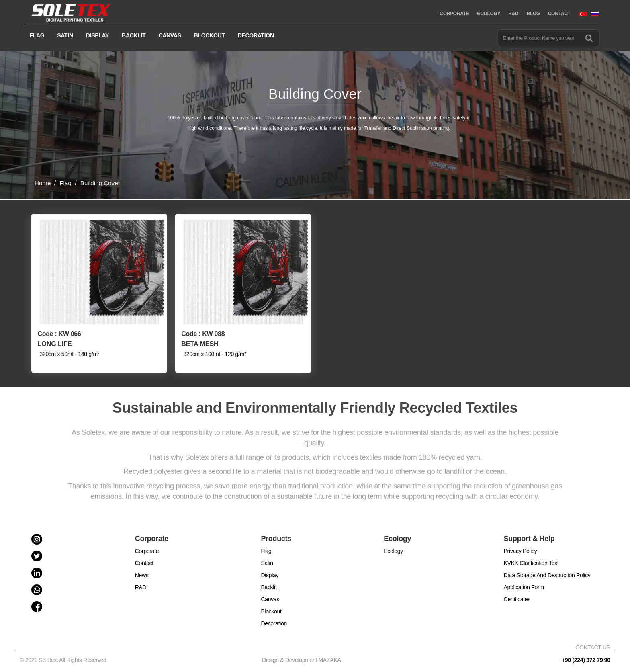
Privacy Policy (521, 551)
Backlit (269, 587)
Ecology (393, 551)
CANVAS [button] (170, 35)
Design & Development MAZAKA (302, 660)
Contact (144, 563)
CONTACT (559, 14)
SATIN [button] (65, 35)
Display (270, 575)
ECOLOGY (489, 14)
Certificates (517, 599)
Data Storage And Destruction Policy (547, 575)
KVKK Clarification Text (531, 563)
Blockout (271, 611)
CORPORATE (454, 14)
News (142, 575)
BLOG (533, 14)
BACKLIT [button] (134, 35)
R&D (513, 14)
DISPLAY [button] (97, 35)
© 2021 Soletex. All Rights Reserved (64, 660)
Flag (266, 551)
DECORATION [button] (256, 35)
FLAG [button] (37, 35)
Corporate (147, 551)
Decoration (274, 623)
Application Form (524, 587)
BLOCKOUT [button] (210, 35)
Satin (267, 563)
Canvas (270, 599)
